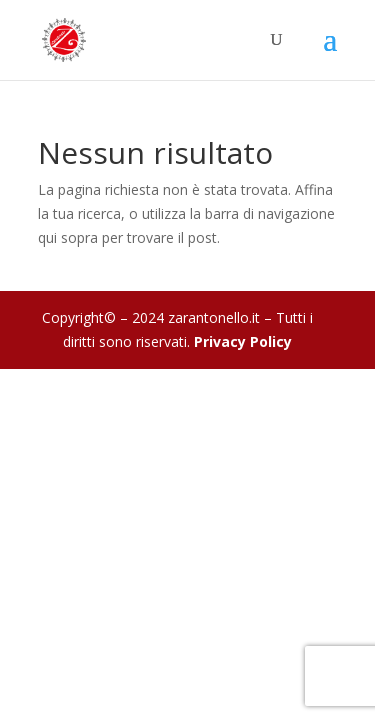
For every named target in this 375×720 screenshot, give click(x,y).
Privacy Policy (243, 341)
